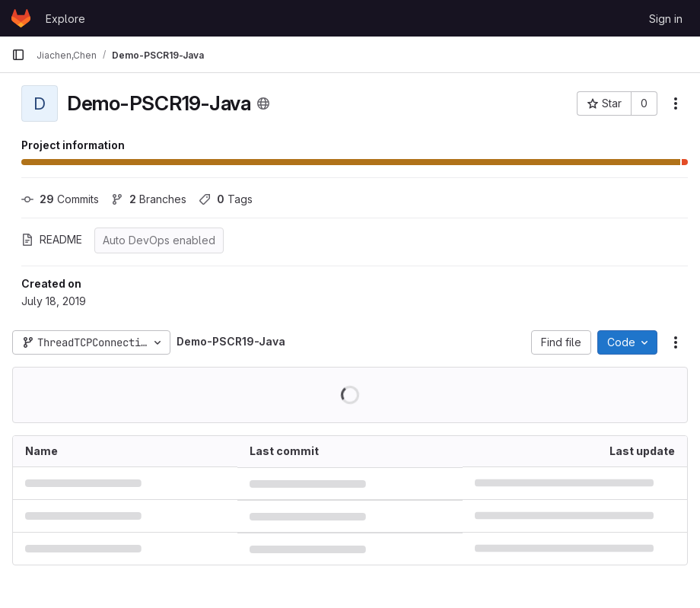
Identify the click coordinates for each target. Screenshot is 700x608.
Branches (149, 199)
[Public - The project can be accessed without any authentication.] (263, 103)
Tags (226, 199)
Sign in (666, 19)
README (52, 239)
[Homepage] (21, 18)
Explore (65, 19)
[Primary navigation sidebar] (18, 55)
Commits (60, 199)
